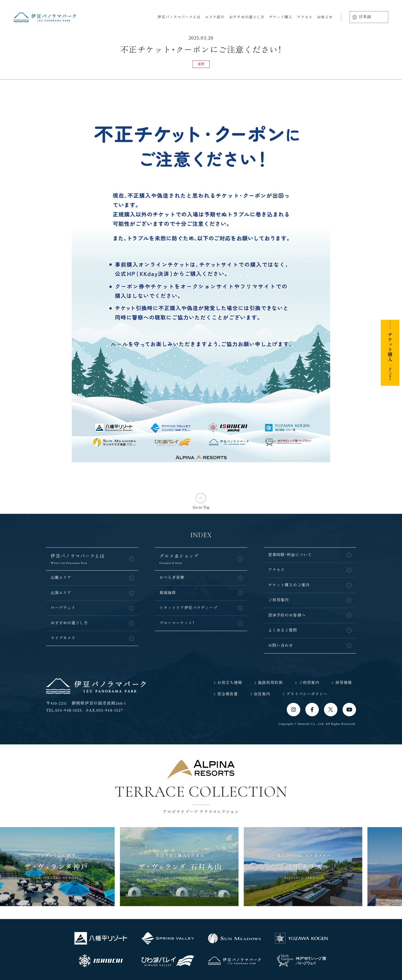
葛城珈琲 (168, 593)
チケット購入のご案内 (289, 585)
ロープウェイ (63, 608)
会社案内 (262, 694)
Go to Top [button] (201, 507)
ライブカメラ (63, 638)
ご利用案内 (279, 600)
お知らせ (325, 17)
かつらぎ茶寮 (172, 578)
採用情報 (344, 683)
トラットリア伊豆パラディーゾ (188, 608)
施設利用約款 (270, 683)
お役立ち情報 (230, 683)
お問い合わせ (281, 646)
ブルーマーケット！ (177, 623)
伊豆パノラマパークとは (179, 17)
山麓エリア (61, 578)
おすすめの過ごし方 (247, 17)
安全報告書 (228, 694)
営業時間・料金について (290, 555)
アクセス (305, 17)
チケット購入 (281, 17)
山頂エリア (61, 593)
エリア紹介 (215, 17)
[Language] (369, 17)
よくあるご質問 (283, 630)
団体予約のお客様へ (287, 615)
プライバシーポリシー (307, 694)
